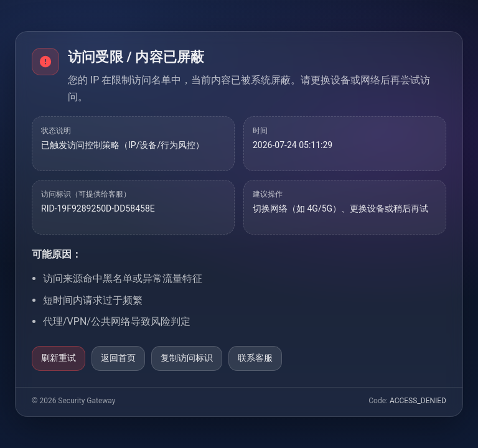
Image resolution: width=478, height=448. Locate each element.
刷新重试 (59, 358)
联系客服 (255, 358)
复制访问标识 (187, 358)
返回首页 (118, 358)
